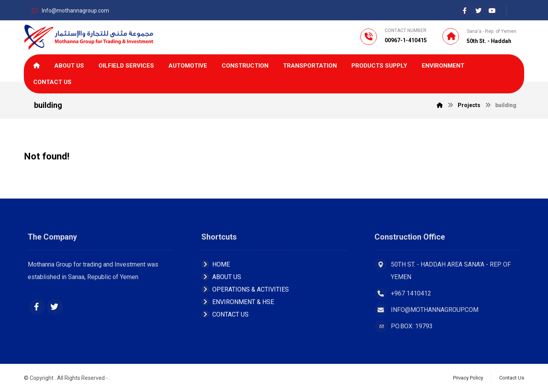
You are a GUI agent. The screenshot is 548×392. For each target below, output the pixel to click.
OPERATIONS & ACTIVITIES (245, 289)
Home (216, 264)
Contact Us (225, 314)
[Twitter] (55, 307)
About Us (221, 277)
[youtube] (492, 11)
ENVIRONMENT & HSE (238, 302)
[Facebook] (465, 11)
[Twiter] (478, 11)
